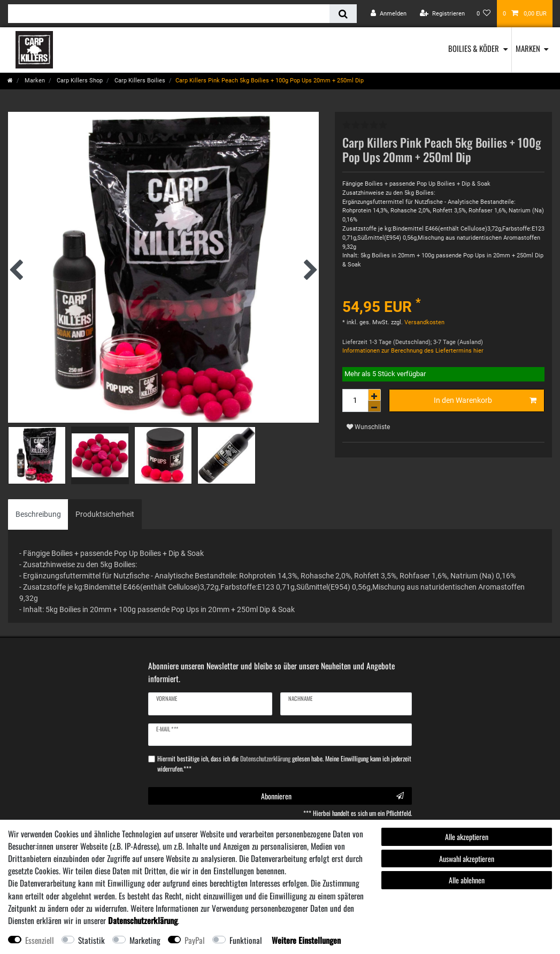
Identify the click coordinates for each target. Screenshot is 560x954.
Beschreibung (38, 514)
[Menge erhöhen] (374, 395)
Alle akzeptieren (467, 837)
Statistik (91, 940)
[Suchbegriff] (169, 14)
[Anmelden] (389, 14)
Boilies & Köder (474, 48)
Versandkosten (424, 322)
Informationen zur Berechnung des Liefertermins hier (413, 351)
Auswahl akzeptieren (467, 858)
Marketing (145, 940)
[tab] (38, 514)
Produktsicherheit (105, 514)
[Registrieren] (442, 14)
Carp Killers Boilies (139, 81)
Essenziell (40, 940)
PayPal (195, 940)
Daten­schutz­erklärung (143, 920)
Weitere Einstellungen (306, 940)
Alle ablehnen (467, 880)
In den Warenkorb (485, 401)
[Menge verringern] (374, 406)
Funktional (246, 940)
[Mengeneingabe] (355, 400)
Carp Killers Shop (79, 81)
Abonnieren (332, 796)
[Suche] (343, 14)
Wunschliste (368, 427)
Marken (528, 48)
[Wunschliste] (484, 14)
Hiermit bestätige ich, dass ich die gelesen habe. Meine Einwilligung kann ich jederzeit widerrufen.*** (284, 764)
